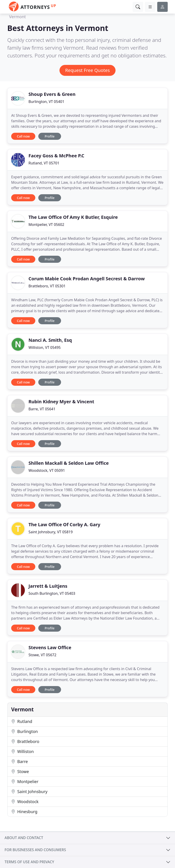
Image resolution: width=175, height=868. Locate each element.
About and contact (24, 838)
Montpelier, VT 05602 (46, 225)
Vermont (17, 17)
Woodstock (25, 802)
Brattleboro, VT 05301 (47, 286)
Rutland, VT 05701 (44, 163)
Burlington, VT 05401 (46, 102)
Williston (22, 751)
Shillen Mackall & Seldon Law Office (69, 463)
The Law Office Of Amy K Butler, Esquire (73, 217)
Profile (50, 136)
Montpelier (25, 781)
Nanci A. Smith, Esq (50, 340)
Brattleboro (25, 741)
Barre (19, 761)
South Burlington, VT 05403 (52, 593)
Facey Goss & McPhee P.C (56, 156)
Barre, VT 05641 (42, 409)
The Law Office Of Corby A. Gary (64, 525)
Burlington (24, 731)
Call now (23, 136)
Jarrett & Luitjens (48, 586)
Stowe (20, 771)
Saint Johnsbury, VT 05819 (51, 532)
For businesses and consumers (35, 850)
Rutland (22, 721)
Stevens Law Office (50, 647)
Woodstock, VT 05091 (47, 470)
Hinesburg (24, 812)
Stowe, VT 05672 (42, 655)
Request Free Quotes (87, 70)
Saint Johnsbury (29, 791)
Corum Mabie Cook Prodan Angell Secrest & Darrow (87, 279)
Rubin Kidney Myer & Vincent (61, 402)
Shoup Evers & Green (52, 94)
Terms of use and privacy (29, 862)
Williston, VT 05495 (45, 347)
